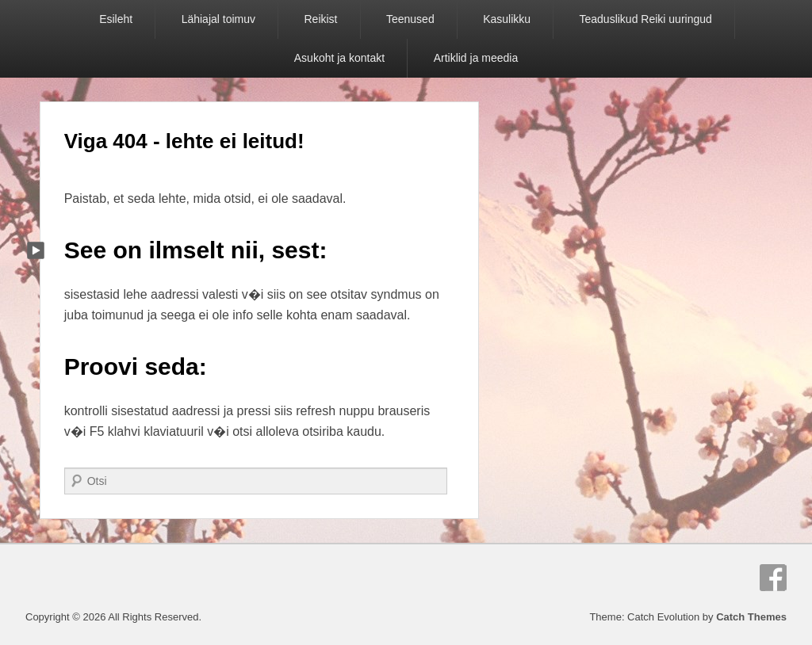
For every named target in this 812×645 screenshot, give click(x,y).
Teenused (410, 19)
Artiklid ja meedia (476, 58)
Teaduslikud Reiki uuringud (646, 19)
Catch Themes (751, 617)
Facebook (773, 578)
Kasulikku (507, 19)
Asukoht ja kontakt (339, 58)
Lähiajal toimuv (218, 19)
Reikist (320, 19)
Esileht (116, 19)
